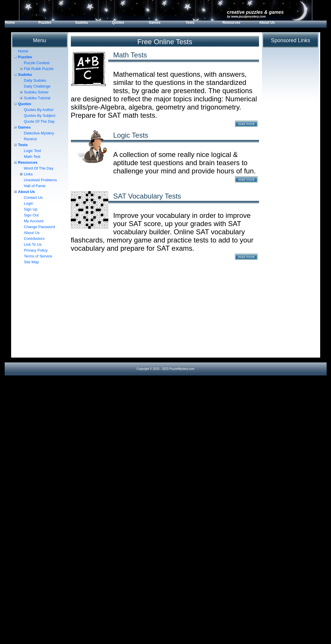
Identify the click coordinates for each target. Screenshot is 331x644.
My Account (34, 221)
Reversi (30, 139)
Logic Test (32, 151)
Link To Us (33, 244)
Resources (231, 23)
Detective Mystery (39, 133)
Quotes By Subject (40, 116)
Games (155, 23)
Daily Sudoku (35, 80)
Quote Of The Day (39, 121)
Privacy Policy (36, 250)
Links (28, 174)
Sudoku (82, 23)
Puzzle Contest (37, 63)
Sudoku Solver (36, 92)
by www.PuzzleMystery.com (246, 17)
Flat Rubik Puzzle (39, 69)
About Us (267, 23)
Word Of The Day (39, 168)
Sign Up (31, 209)
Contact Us (33, 198)
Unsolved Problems (41, 180)
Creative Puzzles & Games (255, 12)
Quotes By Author (39, 110)
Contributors (34, 239)
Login (29, 203)
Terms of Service (38, 256)
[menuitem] (21, 24)
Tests (190, 23)
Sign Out (31, 215)
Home (10, 23)
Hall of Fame (35, 186)
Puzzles (45, 23)
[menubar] (150, 24)
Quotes (118, 23)
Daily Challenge (37, 86)
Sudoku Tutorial (37, 98)
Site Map (31, 262)
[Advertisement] (165, 317)
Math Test (32, 157)
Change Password (40, 227)
